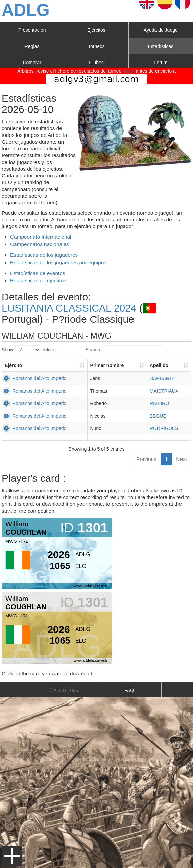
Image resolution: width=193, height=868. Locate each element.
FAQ (129, 690)
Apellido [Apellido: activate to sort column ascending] (159, 365)
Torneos (96, 46)
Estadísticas (161, 46)
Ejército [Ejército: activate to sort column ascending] (13, 365)
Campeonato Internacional (41, 237)
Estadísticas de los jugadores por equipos (58, 262)
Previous (146, 459)
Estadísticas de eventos (38, 273)
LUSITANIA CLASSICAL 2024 (69, 308)
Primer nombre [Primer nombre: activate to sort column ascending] (107, 365)
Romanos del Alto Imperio (39, 378)
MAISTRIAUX (164, 391)
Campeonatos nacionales (40, 244)
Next (182, 459)
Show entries (29, 350)
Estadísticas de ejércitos (38, 281)
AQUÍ (128, 71)
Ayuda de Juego (161, 30)
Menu (12, 856)
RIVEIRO (160, 403)
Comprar (32, 63)
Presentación (32, 30)
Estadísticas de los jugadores (44, 255)
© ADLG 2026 (64, 690)
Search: (123, 350)
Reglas (32, 46)
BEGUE (158, 416)
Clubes (96, 63)
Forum (161, 63)
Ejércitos (96, 30)
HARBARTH (163, 378)
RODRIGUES (164, 428)
